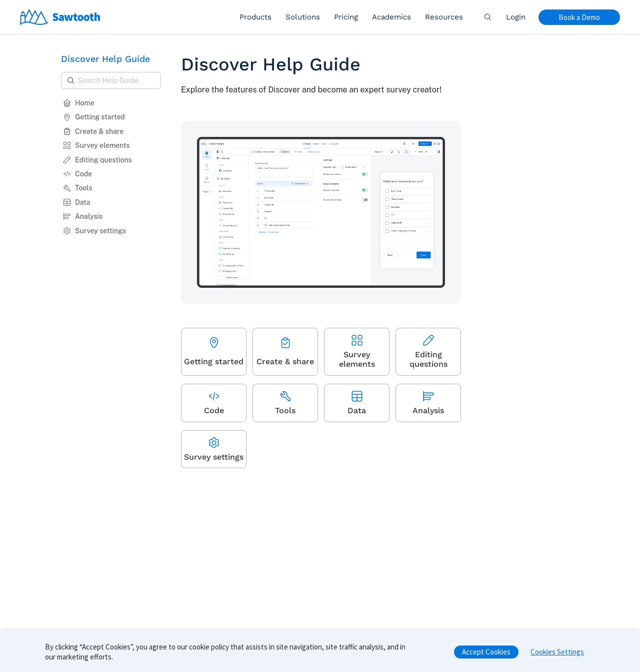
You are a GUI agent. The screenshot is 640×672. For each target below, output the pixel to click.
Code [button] (77, 174)
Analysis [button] (83, 216)
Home (79, 103)
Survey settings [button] (94, 231)
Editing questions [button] (97, 160)
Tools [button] (78, 188)
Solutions (303, 17)
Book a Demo (579, 17)
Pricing (346, 17)
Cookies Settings (557, 655)
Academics (391, 17)
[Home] (60, 17)
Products (255, 17)
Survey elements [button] (96, 145)
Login (516, 17)
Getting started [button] (94, 117)
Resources (444, 17)
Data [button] (77, 202)
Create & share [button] (93, 131)
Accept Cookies (486, 655)
